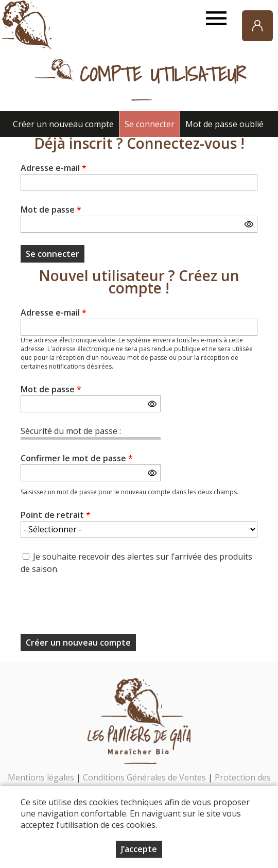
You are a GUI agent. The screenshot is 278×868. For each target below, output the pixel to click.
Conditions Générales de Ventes (145, 777)
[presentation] (99, 607)
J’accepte (139, 849)
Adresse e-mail (54, 168)
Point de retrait (56, 515)
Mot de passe (51, 210)
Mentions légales (41, 777)
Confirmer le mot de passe (77, 458)
